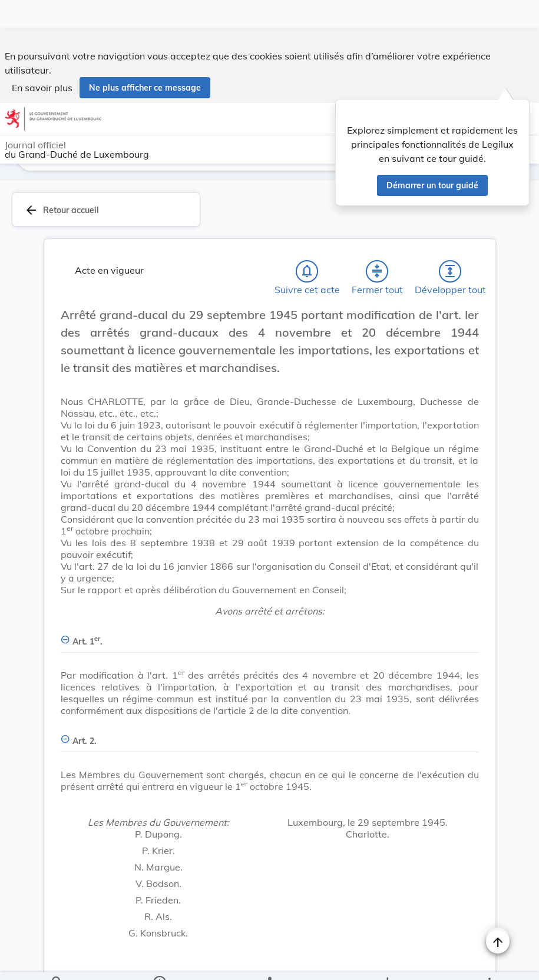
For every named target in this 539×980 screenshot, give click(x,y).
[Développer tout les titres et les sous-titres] (450, 247)
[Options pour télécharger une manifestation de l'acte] (387, 961)
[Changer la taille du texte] (498, 909)
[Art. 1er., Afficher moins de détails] (270, 611)
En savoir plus (42, 58)
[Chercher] (57, 961)
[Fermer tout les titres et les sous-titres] (377, 247)
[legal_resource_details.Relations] (269, 961)
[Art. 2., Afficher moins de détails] (270, 710)
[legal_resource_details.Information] (159, 961)
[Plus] (489, 961)
